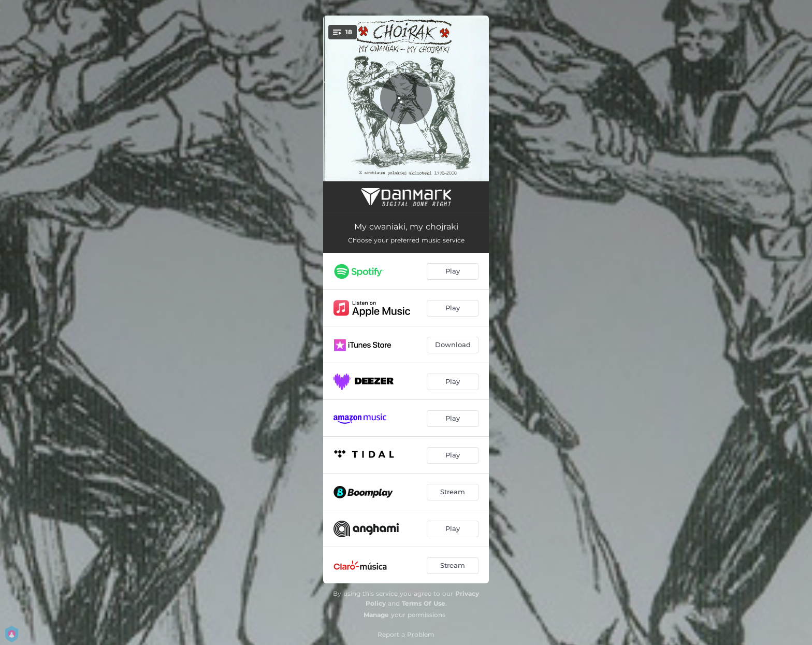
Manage (376, 615)
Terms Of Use (424, 603)
